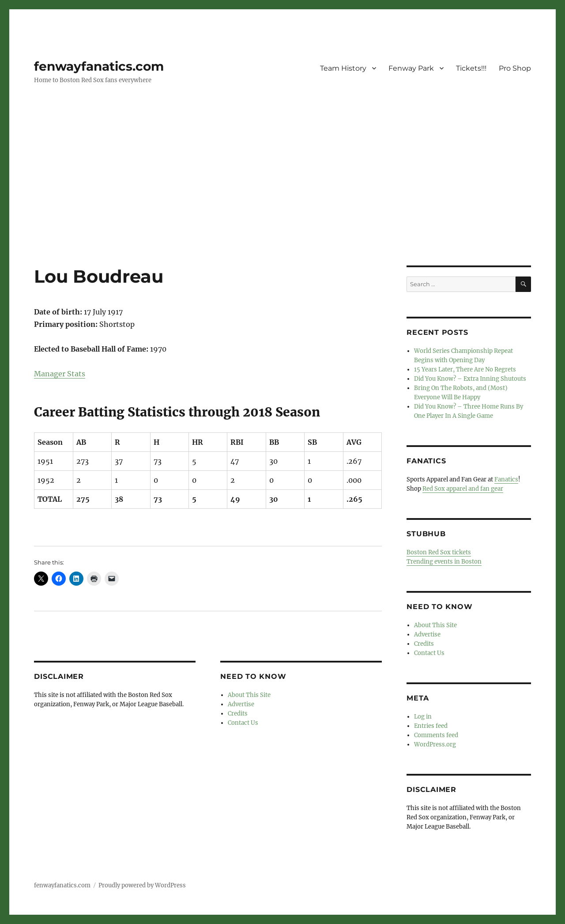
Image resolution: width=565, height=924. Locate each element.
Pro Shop (515, 68)
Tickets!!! (471, 68)
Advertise (241, 704)
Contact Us (243, 723)
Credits (238, 714)
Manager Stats (60, 374)
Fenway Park (411, 68)
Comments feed (436, 735)
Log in (423, 717)
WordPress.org (435, 744)
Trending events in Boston (444, 562)
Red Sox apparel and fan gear (463, 489)
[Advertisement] (282, 200)
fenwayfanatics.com (99, 66)
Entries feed (431, 726)
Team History (343, 68)
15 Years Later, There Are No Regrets (465, 369)
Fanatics (506, 479)
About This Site (249, 695)
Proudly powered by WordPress (142, 885)
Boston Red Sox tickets (439, 552)
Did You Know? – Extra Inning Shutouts (470, 379)
